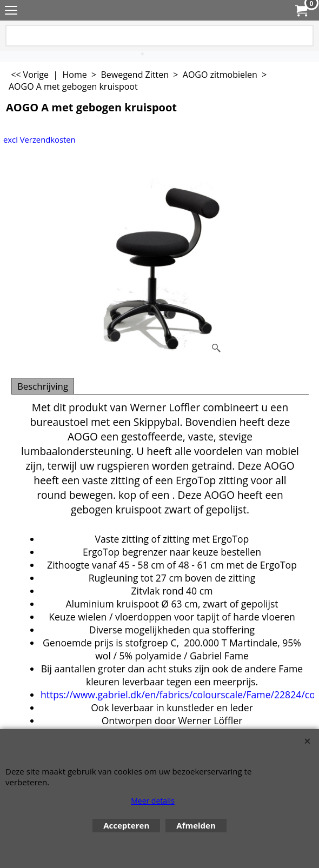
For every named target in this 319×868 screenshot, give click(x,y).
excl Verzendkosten (39, 139)
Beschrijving (43, 386)
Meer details (153, 801)
